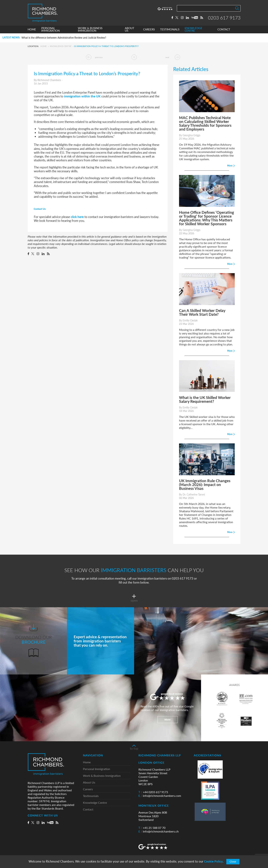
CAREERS (149, 30)
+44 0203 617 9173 (153, 792)
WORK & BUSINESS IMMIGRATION (90, 30)
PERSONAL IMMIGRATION (50, 30)
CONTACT (224, 30)
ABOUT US (130, 30)
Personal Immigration (97, 769)
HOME (32, 30)
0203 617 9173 (224, 18)
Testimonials (91, 796)
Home (43, 46)
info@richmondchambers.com (160, 796)
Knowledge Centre (61, 46)
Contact (88, 809)
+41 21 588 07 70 (152, 828)
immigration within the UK (82, 96)
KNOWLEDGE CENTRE (193, 30)
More (167, 720)
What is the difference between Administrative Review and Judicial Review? (64, 38)
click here (77, 217)
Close (233, 862)
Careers (88, 789)
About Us (89, 783)
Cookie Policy (213, 861)
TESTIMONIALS (170, 30)
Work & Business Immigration (102, 776)
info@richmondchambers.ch (159, 831)
